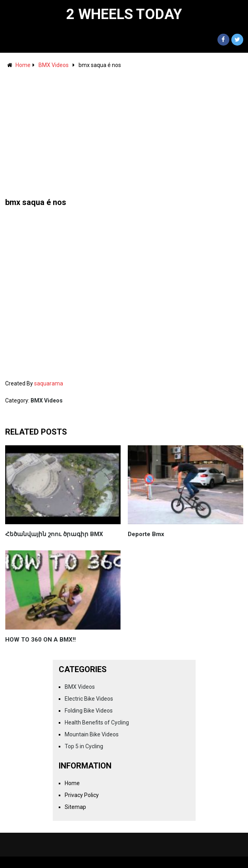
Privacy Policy (82, 795)
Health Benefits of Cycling (97, 722)
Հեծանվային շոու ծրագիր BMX (54, 534)
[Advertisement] (124, 129)
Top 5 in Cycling (84, 746)
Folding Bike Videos (89, 711)
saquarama (49, 383)
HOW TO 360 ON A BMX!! (40, 640)
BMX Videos (54, 65)
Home (23, 65)
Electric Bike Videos (89, 699)
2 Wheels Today (124, 14)
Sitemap (75, 807)
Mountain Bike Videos (92, 734)
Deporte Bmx (146, 534)
